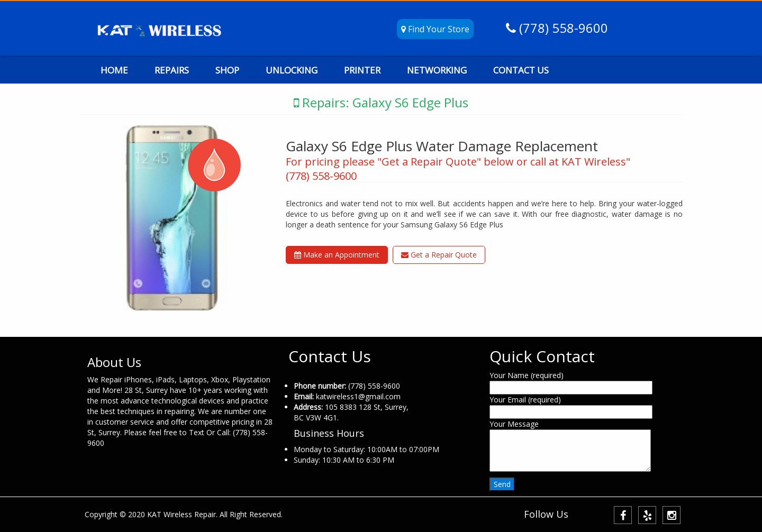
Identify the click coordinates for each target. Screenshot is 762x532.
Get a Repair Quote (439, 255)
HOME (114, 70)
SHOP (227, 70)
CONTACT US (521, 70)
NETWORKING (437, 70)
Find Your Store (435, 29)
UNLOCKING (292, 70)
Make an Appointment (337, 255)
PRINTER (362, 70)
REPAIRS (172, 70)
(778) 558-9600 (562, 28)
